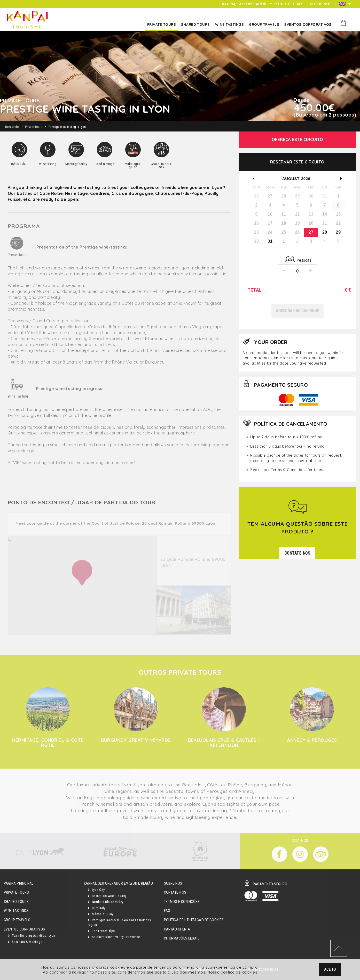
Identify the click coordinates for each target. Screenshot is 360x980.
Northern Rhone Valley (106, 902)
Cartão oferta (177, 929)
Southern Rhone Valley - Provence (114, 937)
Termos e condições (182, 902)
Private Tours (16, 892)
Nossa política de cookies (232, 972)
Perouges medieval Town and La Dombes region (119, 923)
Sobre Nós (173, 883)
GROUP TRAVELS (17, 920)
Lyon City (96, 890)
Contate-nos (175, 892)
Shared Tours (16, 902)
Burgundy (97, 908)
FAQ (167, 911)
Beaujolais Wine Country (107, 896)
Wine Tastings (16, 911)
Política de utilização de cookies (194, 920)
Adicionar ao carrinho (298, 311)
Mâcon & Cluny (101, 914)
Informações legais (182, 938)
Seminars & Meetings (25, 942)
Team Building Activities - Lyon (32, 936)
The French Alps (101, 931)
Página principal (19, 883)
